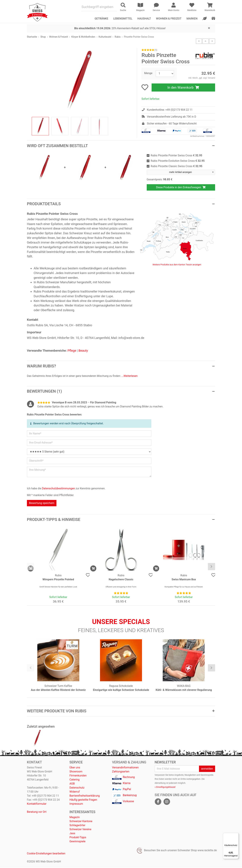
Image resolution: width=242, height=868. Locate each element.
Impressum (76, 804)
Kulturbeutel (105, 37)
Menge (148, 73)
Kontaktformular (37, 804)
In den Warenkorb (183, 87)
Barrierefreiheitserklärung (85, 796)
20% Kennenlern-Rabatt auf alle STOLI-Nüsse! (120, 28)
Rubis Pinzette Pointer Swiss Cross (176, 155)
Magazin (75, 818)
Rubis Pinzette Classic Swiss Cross (177, 166)
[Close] (209, 28)
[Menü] (237, 835)
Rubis (118, 37)
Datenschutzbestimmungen (58, 488)
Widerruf (75, 792)
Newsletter (165, 763)
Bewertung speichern (42, 503)
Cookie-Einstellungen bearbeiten (46, 854)
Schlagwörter (77, 826)
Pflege (72, 351)
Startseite (32, 37)
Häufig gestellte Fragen (83, 800)
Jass (72, 834)
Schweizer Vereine (80, 830)
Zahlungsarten (121, 772)
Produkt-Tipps (78, 838)
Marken (192, 19)
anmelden (207, 769)
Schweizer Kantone (81, 822)
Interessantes (82, 812)
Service (76, 763)
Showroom (76, 772)
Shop (43, 37)
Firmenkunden (78, 776)
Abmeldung (160, 783)
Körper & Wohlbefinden (83, 37)
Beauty (83, 351)
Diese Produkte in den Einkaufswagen (181, 187)
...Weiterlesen (129, 376)
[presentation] (31, 567)
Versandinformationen (125, 768)
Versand (211, 78)
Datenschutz (77, 788)
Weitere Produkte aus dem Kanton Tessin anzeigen (177, 265)
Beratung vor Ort (37, 812)
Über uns (75, 768)
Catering (74, 780)
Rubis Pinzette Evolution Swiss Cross (178, 161)
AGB (72, 784)
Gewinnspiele (77, 842)
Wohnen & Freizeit (169, 19)
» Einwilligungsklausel (165, 787)
